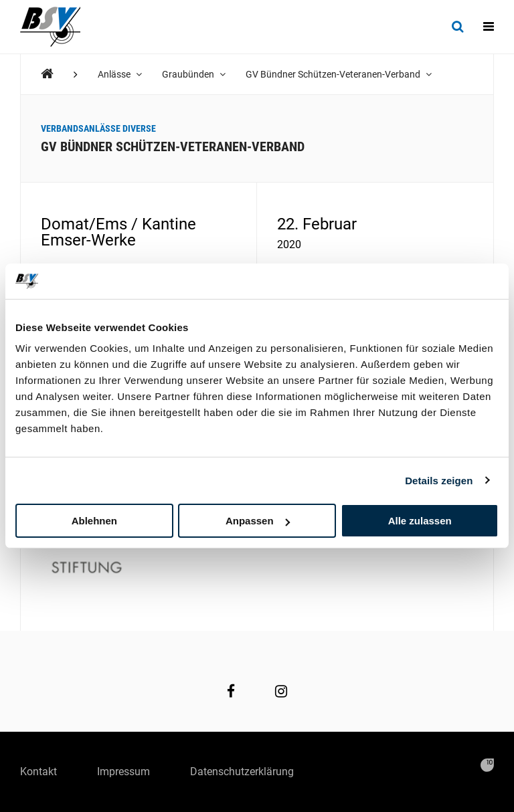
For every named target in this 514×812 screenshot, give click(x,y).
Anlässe (120, 74)
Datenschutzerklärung (242, 772)
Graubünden (194, 74)
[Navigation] (489, 27)
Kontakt (38, 772)
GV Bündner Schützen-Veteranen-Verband (339, 74)
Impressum (123, 772)
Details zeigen (439, 480)
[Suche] (457, 27)
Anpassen (258, 521)
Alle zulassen (420, 521)
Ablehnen (94, 521)
